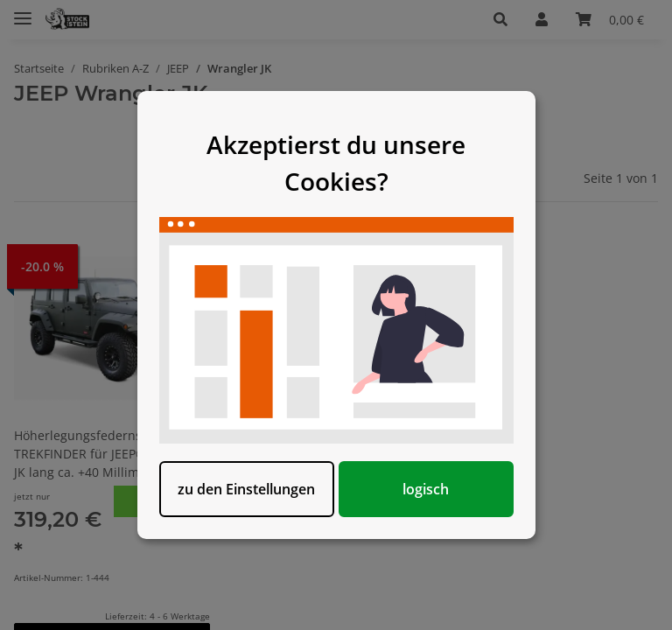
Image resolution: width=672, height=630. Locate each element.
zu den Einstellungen (246, 489)
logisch (426, 489)
